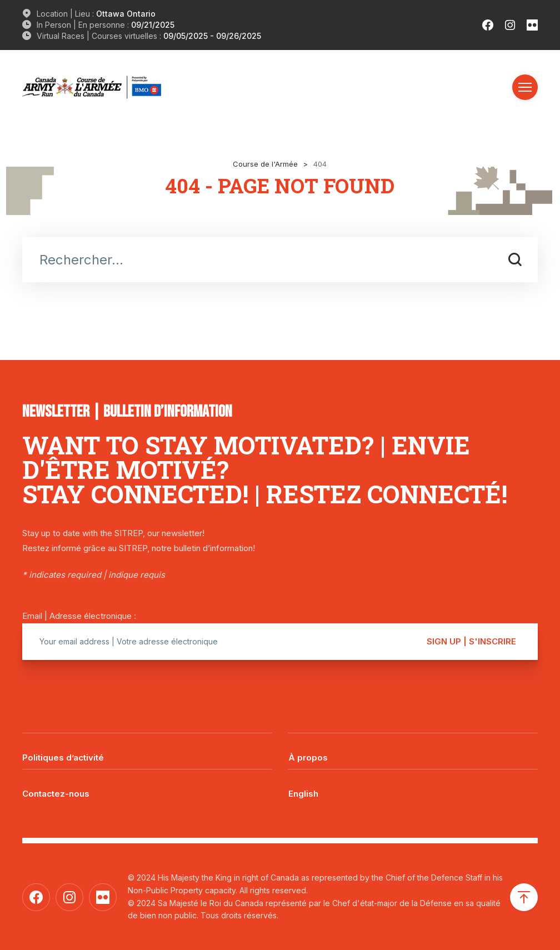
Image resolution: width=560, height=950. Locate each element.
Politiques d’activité (63, 757)
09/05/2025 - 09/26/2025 (212, 36)
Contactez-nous (56, 794)
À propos (308, 757)
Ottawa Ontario (126, 14)
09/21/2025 (153, 25)
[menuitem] (413, 786)
